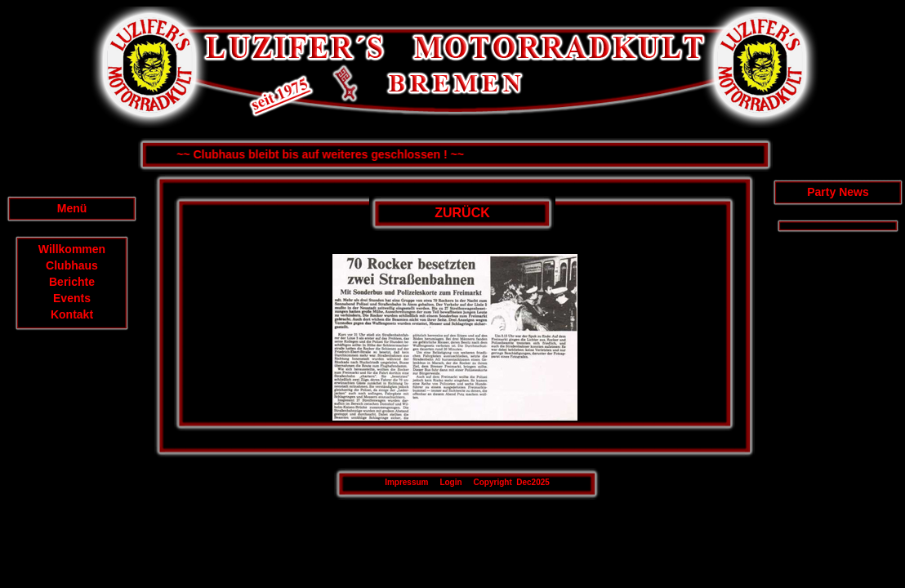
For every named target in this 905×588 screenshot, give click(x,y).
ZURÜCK (462, 213)
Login (450, 482)
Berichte (72, 282)
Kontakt (72, 314)
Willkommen (72, 249)
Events (72, 298)
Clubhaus (72, 265)
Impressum (406, 482)
